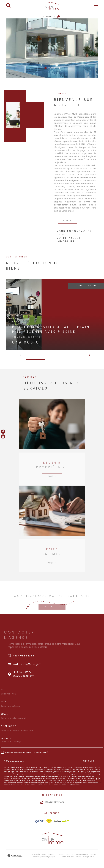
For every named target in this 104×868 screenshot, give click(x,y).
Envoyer (89, 761)
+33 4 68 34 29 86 (23, 656)
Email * (6, 714)
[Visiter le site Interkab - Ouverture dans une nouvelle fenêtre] (62, 821)
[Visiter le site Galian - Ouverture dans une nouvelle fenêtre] (39, 821)
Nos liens (71, 857)
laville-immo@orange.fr (27, 664)
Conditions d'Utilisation (59, 784)
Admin (63, 857)
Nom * (5, 690)
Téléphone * (9, 726)
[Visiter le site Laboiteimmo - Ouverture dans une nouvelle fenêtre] (15, 856)
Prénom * (7, 702)
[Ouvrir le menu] (96, 6)
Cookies (91, 857)
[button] (46, 68)
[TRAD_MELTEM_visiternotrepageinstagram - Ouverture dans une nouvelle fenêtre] (3, 436)
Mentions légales (89, 854)
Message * (8, 738)
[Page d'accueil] (52, 6)
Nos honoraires (65, 854)
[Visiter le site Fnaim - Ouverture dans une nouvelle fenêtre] (49, 821)
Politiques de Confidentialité (38, 784)
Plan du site (76, 854)
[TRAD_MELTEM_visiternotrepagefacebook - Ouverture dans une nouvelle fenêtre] (3, 432)
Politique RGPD (81, 857)
